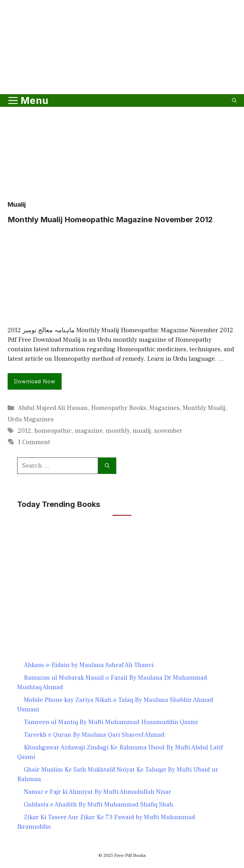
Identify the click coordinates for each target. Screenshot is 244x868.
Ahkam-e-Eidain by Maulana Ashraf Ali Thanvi (89, 665)
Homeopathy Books (119, 408)
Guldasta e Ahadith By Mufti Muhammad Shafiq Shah (98, 805)
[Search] (107, 466)
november (168, 431)
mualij (142, 431)
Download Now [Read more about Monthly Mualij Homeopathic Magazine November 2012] (35, 381)
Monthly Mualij (204, 408)
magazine (89, 431)
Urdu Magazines (31, 419)
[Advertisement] (122, 74)
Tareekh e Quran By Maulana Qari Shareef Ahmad (94, 735)
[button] (234, 100)
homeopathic (53, 431)
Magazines (164, 408)
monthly (118, 431)
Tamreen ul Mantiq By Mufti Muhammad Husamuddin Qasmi (111, 722)
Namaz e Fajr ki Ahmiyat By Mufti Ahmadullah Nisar (98, 792)
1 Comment (34, 442)
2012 (24, 431)
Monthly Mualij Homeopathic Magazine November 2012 (110, 220)
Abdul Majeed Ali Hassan (53, 408)
